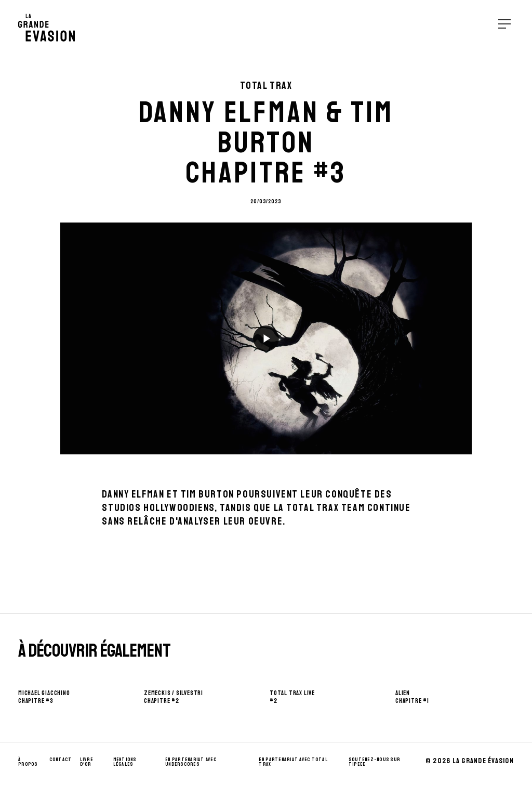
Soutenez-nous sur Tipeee (374, 762)
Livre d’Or (87, 762)
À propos (28, 762)
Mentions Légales (125, 762)
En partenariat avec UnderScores (191, 762)
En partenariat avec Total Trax (293, 762)
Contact (61, 760)
